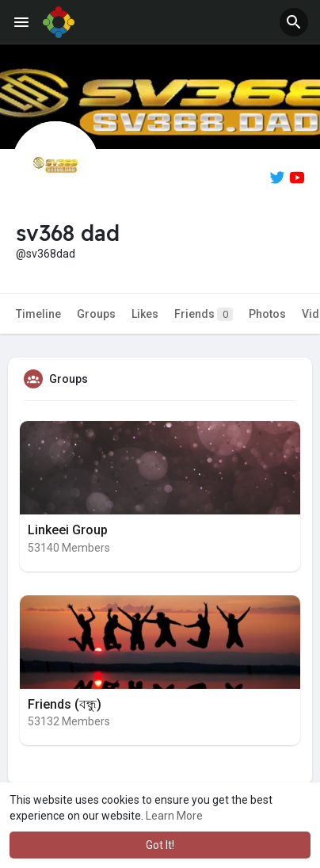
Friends (204, 314)
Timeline (38, 314)
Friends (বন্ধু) (65, 704)
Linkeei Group (68, 530)
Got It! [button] (160, 845)
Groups (96, 314)
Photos (267, 314)
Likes (145, 314)
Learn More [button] (174, 816)
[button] (294, 22)
